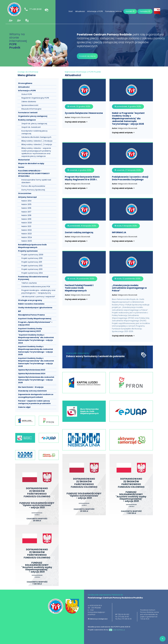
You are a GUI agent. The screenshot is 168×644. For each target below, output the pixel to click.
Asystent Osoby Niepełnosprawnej (35, 319)
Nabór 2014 (26, 201)
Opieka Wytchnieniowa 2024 (32, 374)
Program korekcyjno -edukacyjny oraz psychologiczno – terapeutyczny (38, 292)
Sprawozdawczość (30, 105)
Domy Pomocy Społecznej (33, 190)
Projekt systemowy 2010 (32, 258)
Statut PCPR (27, 94)
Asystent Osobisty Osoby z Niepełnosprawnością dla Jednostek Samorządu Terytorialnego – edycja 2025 (36, 350)
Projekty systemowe (28, 251)
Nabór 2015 (26, 204)
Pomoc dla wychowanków (33, 186)
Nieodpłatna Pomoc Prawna (31, 315)
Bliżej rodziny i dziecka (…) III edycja (37, 141)
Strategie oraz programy (30, 300)
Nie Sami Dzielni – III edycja (31, 387)
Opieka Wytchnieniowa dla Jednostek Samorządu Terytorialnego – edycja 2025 (36, 380)
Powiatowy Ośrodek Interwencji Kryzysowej (33, 278)
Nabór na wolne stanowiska (31, 304)
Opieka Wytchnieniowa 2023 (32, 370)
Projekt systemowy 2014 (32, 273)
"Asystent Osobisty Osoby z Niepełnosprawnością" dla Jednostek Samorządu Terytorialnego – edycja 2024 (36, 339)
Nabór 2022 (27, 230)
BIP (20, 311)
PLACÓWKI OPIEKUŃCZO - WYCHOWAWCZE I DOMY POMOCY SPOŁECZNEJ (34, 173)
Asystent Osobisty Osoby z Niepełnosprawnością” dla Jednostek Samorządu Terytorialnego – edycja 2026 (36, 362)
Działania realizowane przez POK (36, 287)
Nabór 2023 (27, 234)
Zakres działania (29, 102)
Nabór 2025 (27, 241)
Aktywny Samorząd (27, 197)
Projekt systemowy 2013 (32, 269)
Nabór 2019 (26, 219)
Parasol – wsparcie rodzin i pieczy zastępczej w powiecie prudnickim (34, 402)
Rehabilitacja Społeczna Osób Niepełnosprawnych (32, 246)
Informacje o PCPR (95, 11)
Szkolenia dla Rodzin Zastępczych (36, 137)
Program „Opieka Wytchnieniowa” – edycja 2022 (35, 323)
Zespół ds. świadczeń (31, 127)
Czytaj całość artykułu (76, 122)
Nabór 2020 (27, 223)
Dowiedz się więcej (87, 56)
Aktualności (80, 11)
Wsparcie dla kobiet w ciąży (31, 163)
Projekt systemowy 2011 (32, 262)
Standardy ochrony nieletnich (32, 391)
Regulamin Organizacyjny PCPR (35, 98)
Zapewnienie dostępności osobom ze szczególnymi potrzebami (36, 396)
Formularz (145, 11)
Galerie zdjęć (24, 407)
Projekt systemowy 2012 (32, 266)
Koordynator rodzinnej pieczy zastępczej (34, 132)
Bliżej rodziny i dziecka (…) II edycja (37, 144)
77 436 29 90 (33, 9)
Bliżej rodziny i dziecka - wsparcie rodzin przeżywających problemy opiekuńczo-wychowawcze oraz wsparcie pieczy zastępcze (36, 152)
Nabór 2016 (26, 208)
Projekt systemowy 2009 (32, 255)
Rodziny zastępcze (27, 120)
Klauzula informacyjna (31, 109)
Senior (21, 167)
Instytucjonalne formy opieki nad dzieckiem (36, 181)
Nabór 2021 (26, 226)
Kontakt (130, 11)
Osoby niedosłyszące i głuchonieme (35, 308)
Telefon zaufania (29, 283)
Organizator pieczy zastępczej (33, 116)
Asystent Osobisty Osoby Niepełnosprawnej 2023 (30, 330)
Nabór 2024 (27, 237)
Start (71, 11)
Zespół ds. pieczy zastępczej (34, 124)
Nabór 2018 (26, 215)
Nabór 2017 (26, 212)
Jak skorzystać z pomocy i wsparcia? (38, 297)
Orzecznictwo (25, 193)
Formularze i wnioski (114, 11)
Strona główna (25, 83)
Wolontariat (24, 160)
